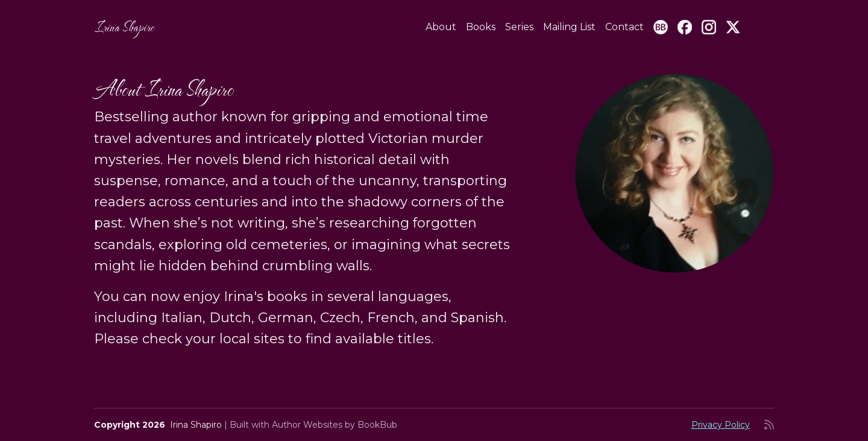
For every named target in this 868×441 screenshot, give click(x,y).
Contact (624, 27)
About (441, 27)
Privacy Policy (721, 425)
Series (519, 27)
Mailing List (569, 27)
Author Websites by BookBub (335, 425)
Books (481, 27)
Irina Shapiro (124, 27)
